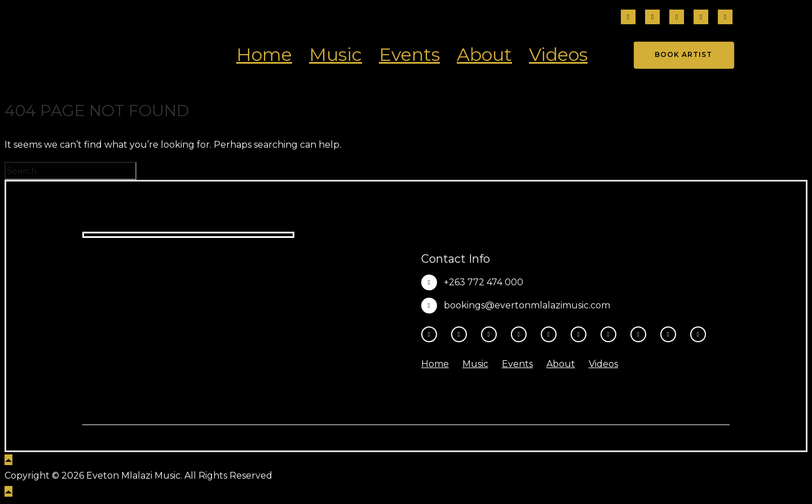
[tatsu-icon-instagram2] (652, 18)
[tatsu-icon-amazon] (671, 334)
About (484, 54)
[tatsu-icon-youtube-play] (551, 334)
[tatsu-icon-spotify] (611, 334)
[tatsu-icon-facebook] (628, 18)
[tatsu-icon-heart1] (698, 334)
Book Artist (683, 54)
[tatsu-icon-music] (641, 334)
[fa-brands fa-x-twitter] (725, 18)
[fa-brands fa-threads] (677, 18)
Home (264, 54)
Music (336, 54)
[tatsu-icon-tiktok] (701, 18)
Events (409, 54)
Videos (558, 54)
